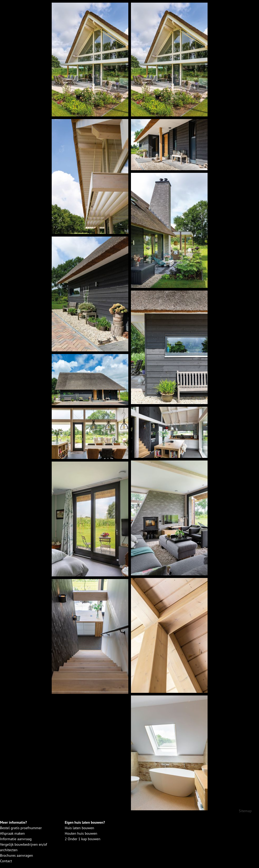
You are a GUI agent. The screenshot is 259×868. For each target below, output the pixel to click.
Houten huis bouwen (81, 833)
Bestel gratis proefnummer (21, 828)
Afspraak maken (12, 833)
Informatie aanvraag (16, 839)
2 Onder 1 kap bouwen (83, 839)
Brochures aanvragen (17, 855)
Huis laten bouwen (80, 828)
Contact (6, 861)
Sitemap (245, 811)
